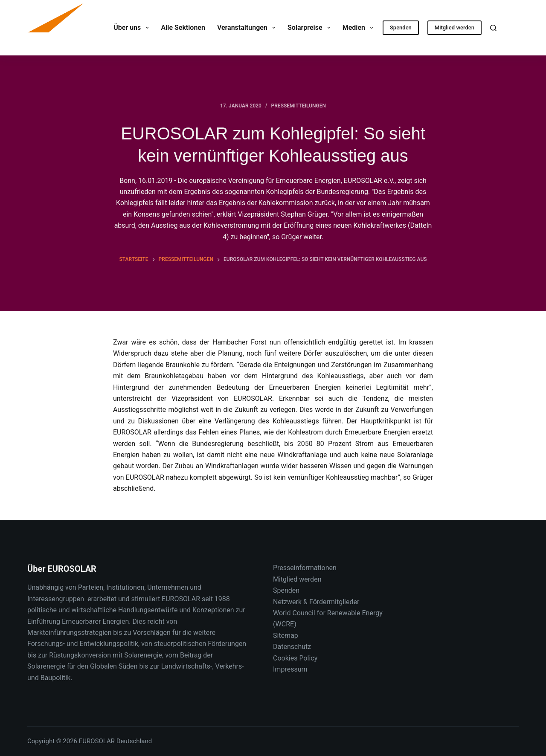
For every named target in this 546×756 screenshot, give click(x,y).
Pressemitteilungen (299, 106)
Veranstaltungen (248, 28)
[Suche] (493, 28)
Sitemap (286, 636)
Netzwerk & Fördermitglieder (316, 602)
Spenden (401, 28)
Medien (360, 28)
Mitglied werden (455, 28)
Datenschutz (292, 647)
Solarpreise (311, 28)
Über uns (133, 28)
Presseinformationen (305, 568)
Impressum (290, 669)
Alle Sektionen (183, 28)
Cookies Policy (295, 658)
